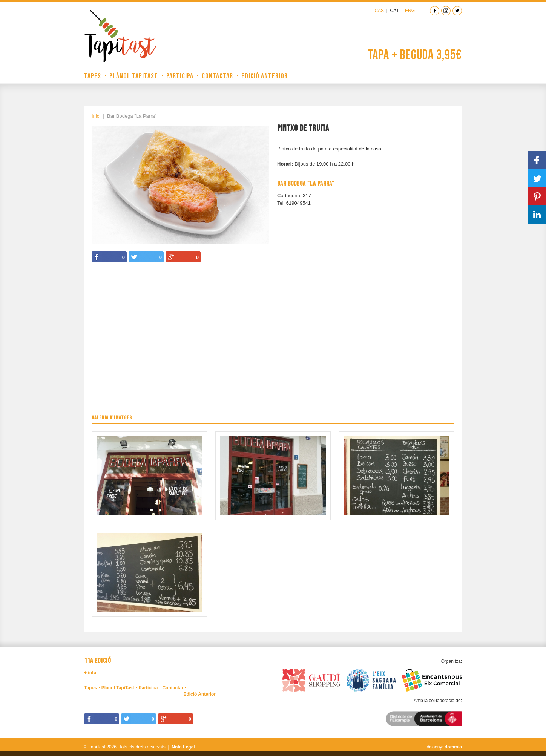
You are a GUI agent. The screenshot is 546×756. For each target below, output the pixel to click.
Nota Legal (183, 747)
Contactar (217, 76)
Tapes (93, 76)
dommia (453, 747)
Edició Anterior (265, 76)
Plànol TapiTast (134, 76)
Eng (410, 11)
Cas (379, 11)
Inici (96, 116)
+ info (90, 673)
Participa (180, 76)
